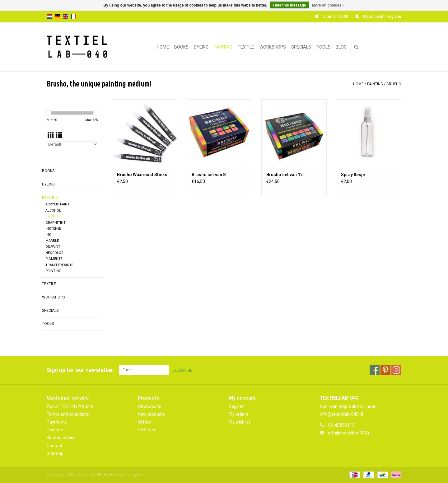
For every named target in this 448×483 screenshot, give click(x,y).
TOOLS (323, 47)
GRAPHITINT (56, 223)
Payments (57, 422)
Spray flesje (353, 175)
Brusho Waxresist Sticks (142, 175)
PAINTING (223, 47)
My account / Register (378, 16)
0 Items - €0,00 (332, 16)
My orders (238, 414)
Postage (55, 430)
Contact (54, 446)
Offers (144, 422)
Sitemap (55, 453)
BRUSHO (394, 84)
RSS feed (147, 430)
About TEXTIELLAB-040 (70, 406)
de (57, 16)
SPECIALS (301, 47)
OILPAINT (53, 247)
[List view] (59, 135)
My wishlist (239, 422)
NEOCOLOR (54, 253)
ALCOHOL (53, 211)
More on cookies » (328, 5)
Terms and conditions (68, 414)
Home (163, 47)
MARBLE (52, 241)
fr (73, 16)
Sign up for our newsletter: (81, 370)
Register (237, 406)
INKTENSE (53, 229)
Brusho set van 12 (285, 175)
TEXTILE (246, 47)
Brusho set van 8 (209, 175)
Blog (341, 47)
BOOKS (181, 47)
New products (151, 414)
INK (48, 234)
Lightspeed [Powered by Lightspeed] (134, 475)
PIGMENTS (54, 259)
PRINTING (53, 271)
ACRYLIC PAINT (58, 204)
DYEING (201, 47)
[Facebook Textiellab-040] (375, 370)
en (65, 16)
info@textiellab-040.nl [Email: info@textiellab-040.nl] (350, 433)
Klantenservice (61, 438)
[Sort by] (72, 144)
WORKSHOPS (273, 47)
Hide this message (289, 5)
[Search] (376, 47)
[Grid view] (51, 135)
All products (149, 406)
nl (49, 16)
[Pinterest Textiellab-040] (385, 370)
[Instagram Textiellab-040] (396, 370)
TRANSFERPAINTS (59, 265)
